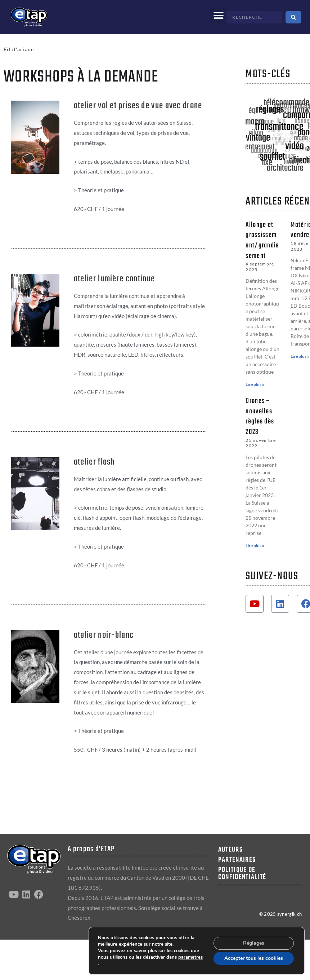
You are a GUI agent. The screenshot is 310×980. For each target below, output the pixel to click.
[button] (218, 15)
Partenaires (237, 860)
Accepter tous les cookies (254, 958)
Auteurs (230, 850)
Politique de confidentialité (242, 874)
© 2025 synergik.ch (280, 914)
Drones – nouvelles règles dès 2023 (260, 416)
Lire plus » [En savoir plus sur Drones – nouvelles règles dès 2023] (255, 546)
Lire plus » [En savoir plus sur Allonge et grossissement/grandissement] (255, 384)
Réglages (254, 943)
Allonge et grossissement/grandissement (262, 240)
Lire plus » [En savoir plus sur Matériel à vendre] (300, 356)
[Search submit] (293, 17)
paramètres (190, 957)
